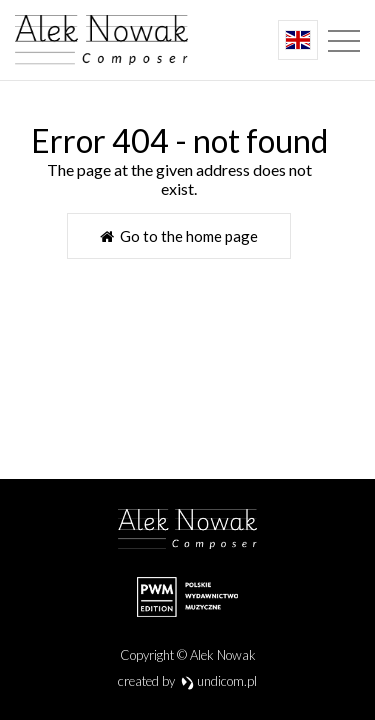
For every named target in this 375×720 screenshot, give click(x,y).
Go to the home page (179, 236)
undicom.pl (219, 681)
